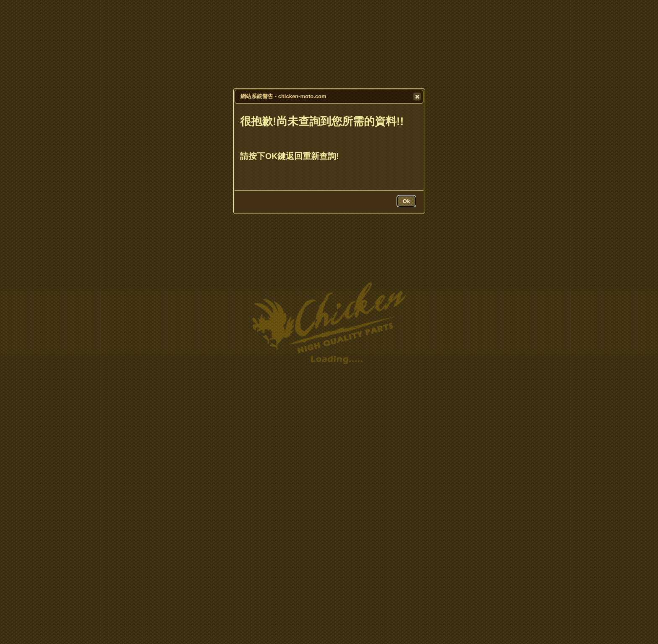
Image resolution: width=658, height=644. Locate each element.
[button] (417, 96)
